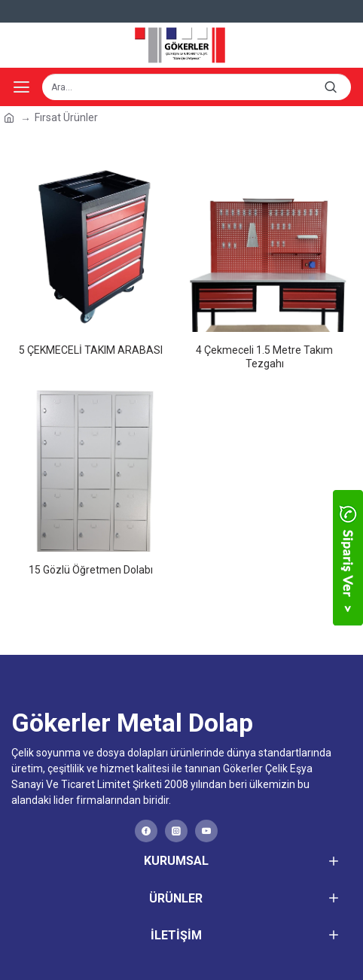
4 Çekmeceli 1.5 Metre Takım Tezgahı (264, 357)
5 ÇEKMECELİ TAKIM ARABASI (91, 350)
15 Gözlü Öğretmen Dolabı (91, 570)
